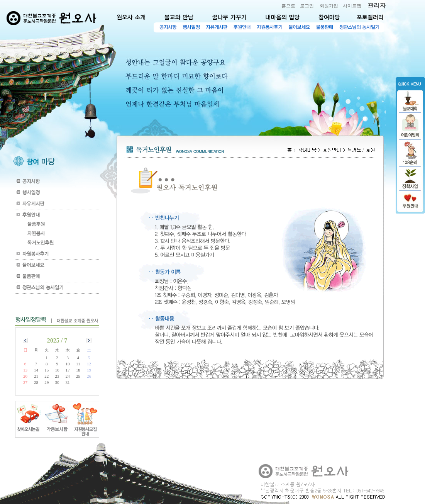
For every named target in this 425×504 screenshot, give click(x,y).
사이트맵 (352, 6)
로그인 (307, 6)
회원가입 (329, 6)
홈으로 (288, 6)
